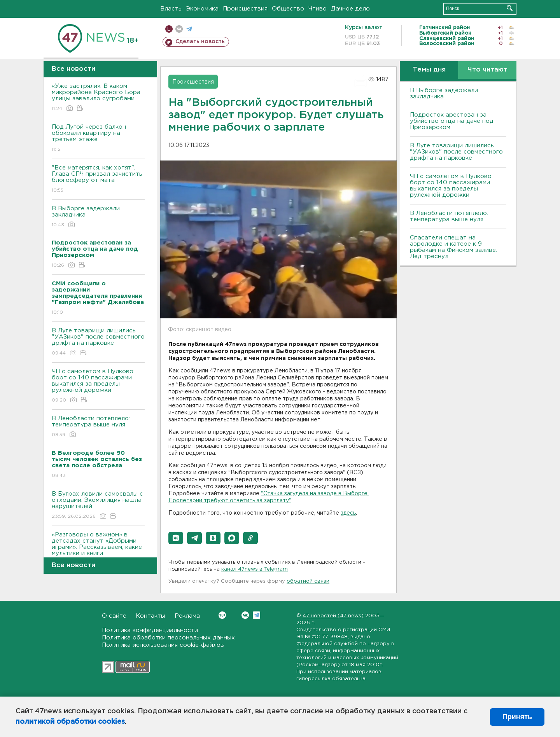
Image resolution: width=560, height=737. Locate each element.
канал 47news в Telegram (255, 569)
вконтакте (179, 29)
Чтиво (318, 9)
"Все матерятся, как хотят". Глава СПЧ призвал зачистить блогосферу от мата (98, 179)
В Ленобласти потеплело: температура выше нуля (98, 427)
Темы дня (429, 70)
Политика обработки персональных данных (168, 638)
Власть (171, 9)
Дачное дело (350, 9)
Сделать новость (200, 42)
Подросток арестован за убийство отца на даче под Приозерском (452, 121)
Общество (288, 9)
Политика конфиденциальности (150, 630)
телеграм (189, 29)
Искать (510, 8)
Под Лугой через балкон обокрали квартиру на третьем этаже (98, 139)
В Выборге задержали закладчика (98, 217)
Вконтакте (222, 615)
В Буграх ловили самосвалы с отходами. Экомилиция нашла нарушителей (98, 506)
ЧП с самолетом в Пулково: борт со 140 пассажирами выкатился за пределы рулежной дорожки (98, 386)
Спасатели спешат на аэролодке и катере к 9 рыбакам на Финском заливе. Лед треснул (453, 247)
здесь (348, 513)
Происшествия (245, 9)
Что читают (487, 70)
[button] (176, 538)
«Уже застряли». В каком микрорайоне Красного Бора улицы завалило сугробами (98, 98)
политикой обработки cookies (70, 722)
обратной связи (308, 581)
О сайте (114, 616)
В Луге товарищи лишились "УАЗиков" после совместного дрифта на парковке (98, 342)
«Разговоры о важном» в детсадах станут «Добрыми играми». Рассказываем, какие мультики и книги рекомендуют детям (98, 553)
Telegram (256, 615)
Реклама (187, 616)
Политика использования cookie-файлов (163, 645)
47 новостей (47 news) (333, 616)
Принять (517, 717)
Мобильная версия (169, 29)
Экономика (202, 9)
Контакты (150, 616)
